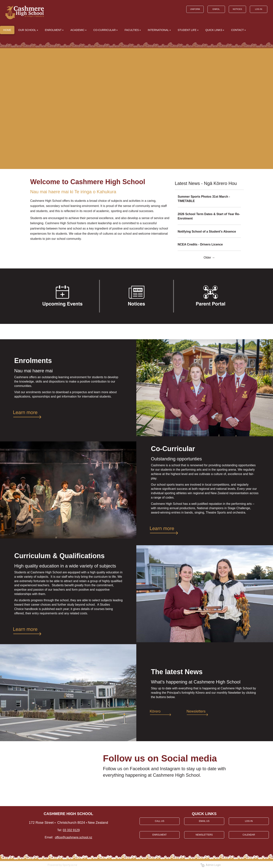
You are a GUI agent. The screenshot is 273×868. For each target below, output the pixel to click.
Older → (209, 258)
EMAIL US (204, 821)
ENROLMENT (160, 835)
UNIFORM (195, 9)
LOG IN (258, 9)
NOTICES (237, 9)
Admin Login (211, 865)
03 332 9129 (71, 830)
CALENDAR (249, 835)
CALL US (160, 821)
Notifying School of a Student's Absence (207, 232)
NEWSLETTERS (204, 835)
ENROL (216, 9)
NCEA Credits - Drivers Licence (200, 244)
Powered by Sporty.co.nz (62, 865)
